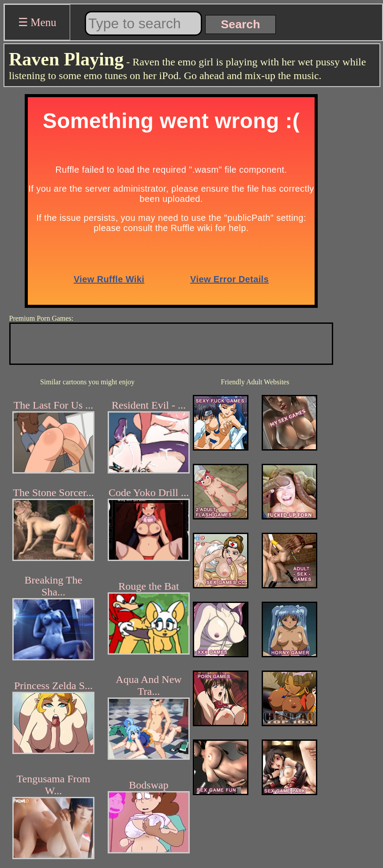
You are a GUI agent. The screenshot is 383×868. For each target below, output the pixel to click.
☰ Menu (37, 22)
